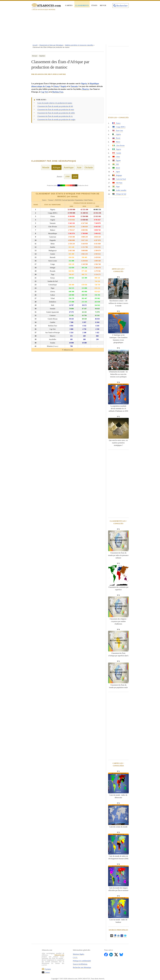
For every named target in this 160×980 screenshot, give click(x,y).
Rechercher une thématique (82, 967)
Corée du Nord (119, 179)
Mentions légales (79, 954)
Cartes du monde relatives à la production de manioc (55, 103)
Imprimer (42, 56)
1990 (67, 177)
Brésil (116, 168)
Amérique (69, 167)
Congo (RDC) (119, 127)
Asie (79, 167)
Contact (47, 972)
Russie (116, 138)
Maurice (85, 89)
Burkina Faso (58, 92)
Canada (117, 153)
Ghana (56, 86)
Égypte (117, 160)
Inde (116, 164)
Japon (116, 172)
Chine (116, 157)
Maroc (116, 142)
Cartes (69, 5)
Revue (103, 5)
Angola (63, 86)
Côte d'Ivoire (119, 146)
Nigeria (84, 84)
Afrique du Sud (119, 194)
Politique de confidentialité (82, 961)
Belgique (117, 175)
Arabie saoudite (119, 190)
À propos (48, 969)
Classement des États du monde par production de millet (56, 113)
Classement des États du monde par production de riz (55, 116)
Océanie (89, 167)
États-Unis (118, 131)
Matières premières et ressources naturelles (79, 45)
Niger (116, 187)
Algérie (117, 134)
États (94, 5)
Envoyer (35, 56)
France (117, 123)
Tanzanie (74, 86)
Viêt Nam (117, 183)
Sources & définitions (80, 964)
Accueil (35, 45)
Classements (82, 5)
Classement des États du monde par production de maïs (56, 110)
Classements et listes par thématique (51, 45)
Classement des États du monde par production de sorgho (56, 120)
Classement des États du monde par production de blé (55, 106)
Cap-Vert (44, 92)
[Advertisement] (80, 28)
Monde (46, 167)
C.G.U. (75, 957)
